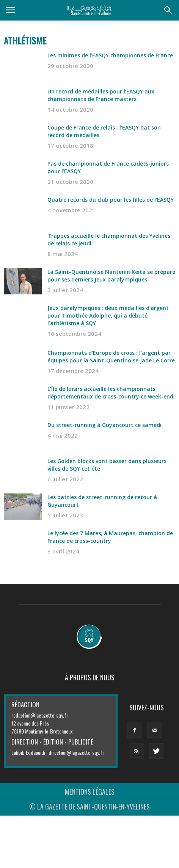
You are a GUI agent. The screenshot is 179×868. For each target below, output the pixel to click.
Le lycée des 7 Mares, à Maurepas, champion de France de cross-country (110, 537)
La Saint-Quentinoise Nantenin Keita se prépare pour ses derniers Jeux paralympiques (111, 276)
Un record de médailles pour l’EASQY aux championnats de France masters (101, 95)
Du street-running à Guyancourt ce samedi (104, 425)
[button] (168, 10)
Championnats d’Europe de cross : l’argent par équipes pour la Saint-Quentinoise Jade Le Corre (111, 357)
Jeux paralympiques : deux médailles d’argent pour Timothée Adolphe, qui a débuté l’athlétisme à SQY (108, 315)
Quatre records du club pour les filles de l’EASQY (111, 200)
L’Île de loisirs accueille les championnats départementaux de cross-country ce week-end (110, 393)
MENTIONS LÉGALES (90, 792)
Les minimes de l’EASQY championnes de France (110, 55)
